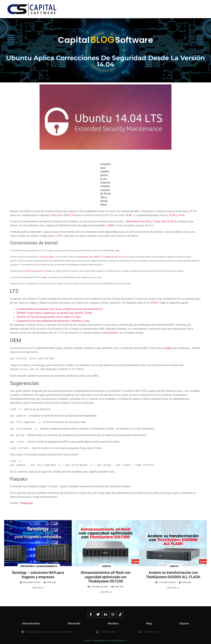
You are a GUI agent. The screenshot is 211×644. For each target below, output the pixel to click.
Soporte (184, 623)
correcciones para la (34, 271)
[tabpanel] (38, 555)
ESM (111, 225)
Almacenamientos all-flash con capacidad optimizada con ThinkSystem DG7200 (105, 577)
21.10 (193, 211)
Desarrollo (74, 623)
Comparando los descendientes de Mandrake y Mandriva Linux (53, 321)
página (169, 348)
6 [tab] (118, 600)
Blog (149, 623)
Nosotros (113, 623)
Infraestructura (31, 623)
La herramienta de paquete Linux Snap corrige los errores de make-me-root (60, 309)
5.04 (53, 215)
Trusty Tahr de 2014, (165, 221)
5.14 (72, 215)
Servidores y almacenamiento (39, 566)
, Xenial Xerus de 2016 (137, 221)
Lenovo (106, 566)
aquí (117, 250)
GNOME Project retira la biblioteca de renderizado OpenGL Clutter (54, 313)
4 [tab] (108, 600)
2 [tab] (98, 600)
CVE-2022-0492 (46, 257)
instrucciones (109, 333)
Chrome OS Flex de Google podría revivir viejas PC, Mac (49, 317)
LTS (59, 236)
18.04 (129, 215)
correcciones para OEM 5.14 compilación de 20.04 (100, 257)
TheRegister (26, 503)
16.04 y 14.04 (177, 215)
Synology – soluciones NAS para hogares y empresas (38, 575)
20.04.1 (155, 303)
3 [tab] (103, 600)
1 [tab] (93, 600)
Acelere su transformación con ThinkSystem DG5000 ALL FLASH (173, 575)
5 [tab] (113, 600)
